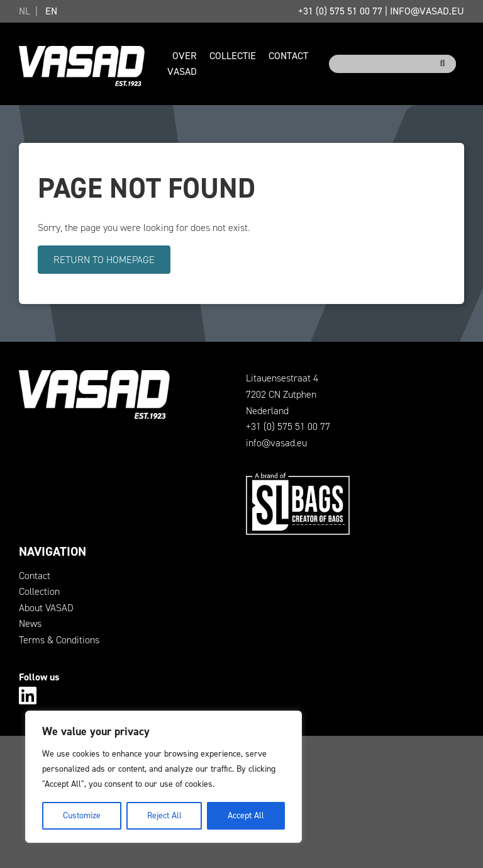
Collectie (233, 56)
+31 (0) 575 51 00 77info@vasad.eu (381, 11)
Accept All (246, 815)
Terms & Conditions (59, 640)
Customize (82, 815)
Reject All (164, 815)
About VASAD (46, 608)
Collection (39, 591)
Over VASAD (182, 64)
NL (25, 11)
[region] (164, 777)
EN (51, 11)
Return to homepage (104, 260)
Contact (288, 56)
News (30, 623)
